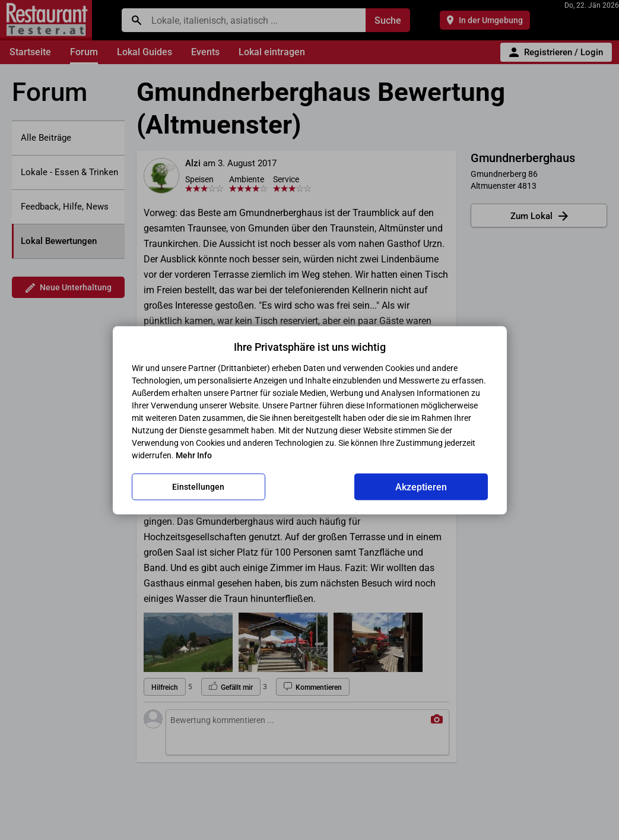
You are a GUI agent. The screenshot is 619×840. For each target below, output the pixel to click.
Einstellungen (198, 487)
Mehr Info (194, 455)
